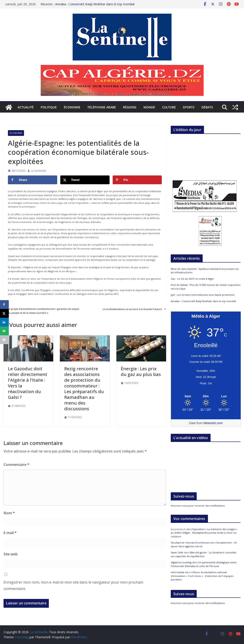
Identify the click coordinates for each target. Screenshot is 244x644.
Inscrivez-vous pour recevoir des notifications (198, 506)
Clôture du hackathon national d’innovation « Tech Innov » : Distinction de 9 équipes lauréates (202, 576)
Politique (49, 107)
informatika (178, 572)
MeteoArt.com (213, 423)
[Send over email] (4, 331)
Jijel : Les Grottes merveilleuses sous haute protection (203, 295)
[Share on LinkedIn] (4, 322)
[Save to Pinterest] (137, 180)
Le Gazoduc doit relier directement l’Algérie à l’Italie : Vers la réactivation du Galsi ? (28, 383)
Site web (11, 554)
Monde (149, 107)
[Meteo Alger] (206, 396)
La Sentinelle (39, 171)
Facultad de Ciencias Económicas (190, 543)
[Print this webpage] (4, 340)
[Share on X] (85, 180)
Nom (9, 513)
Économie (72, 107)
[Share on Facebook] (33, 180)
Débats (207, 107)
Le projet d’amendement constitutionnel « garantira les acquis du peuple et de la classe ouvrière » (41, 311)
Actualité (26, 107)
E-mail (10, 533)
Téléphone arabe (102, 107)
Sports (189, 107)
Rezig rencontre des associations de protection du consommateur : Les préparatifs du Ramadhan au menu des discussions (84, 389)
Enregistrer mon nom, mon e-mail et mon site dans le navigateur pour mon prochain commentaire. (73, 585)
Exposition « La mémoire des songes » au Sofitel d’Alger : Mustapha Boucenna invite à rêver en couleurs (204, 533)
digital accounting (181, 562)
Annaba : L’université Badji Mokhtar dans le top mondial (95, 4)
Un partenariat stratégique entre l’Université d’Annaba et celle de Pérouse (204, 564)
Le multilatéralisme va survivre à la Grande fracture (134, 309)
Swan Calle (177, 552)
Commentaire (16, 465)
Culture (169, 107)
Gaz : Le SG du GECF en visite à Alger (192, 279)
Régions (130, 107)
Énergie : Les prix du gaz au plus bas (141, 371)
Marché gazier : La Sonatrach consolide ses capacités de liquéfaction (204, 554)
